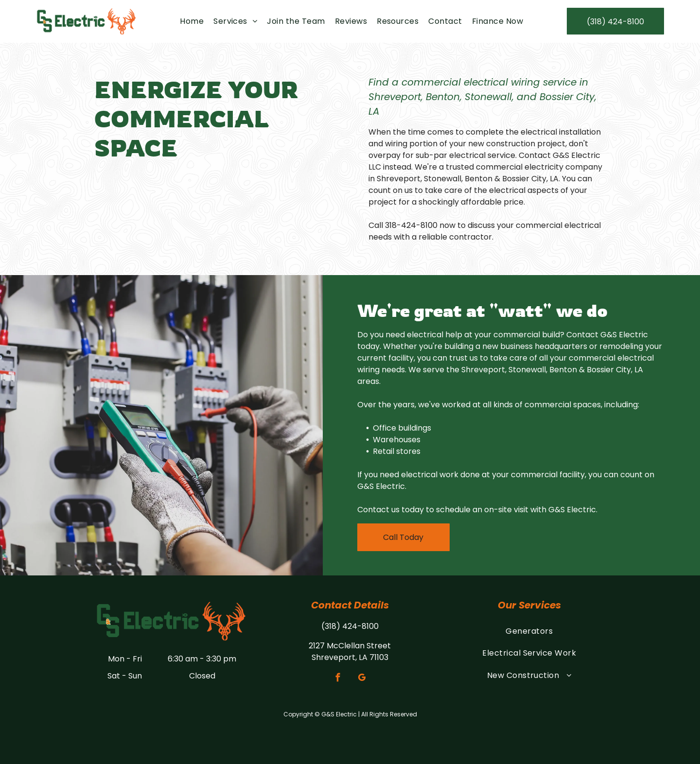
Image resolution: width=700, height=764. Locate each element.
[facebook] (338, 679)
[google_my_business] (362, 679)
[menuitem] (192, 21)
